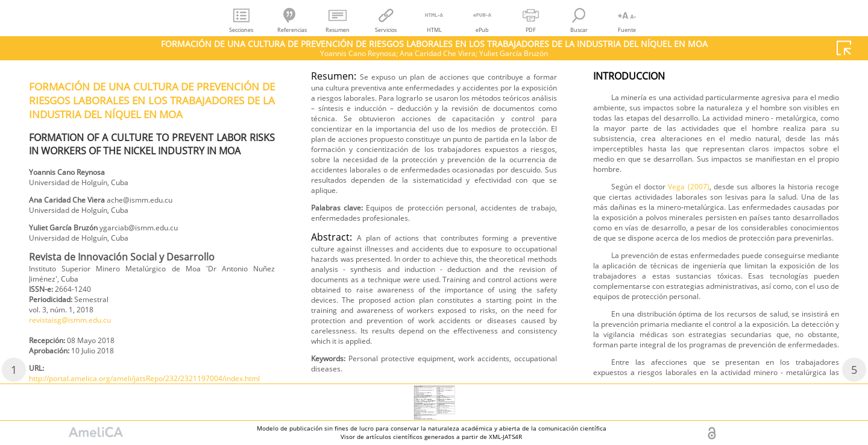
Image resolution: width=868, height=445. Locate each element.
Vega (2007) (712, 342)
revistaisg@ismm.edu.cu (78, 337)
